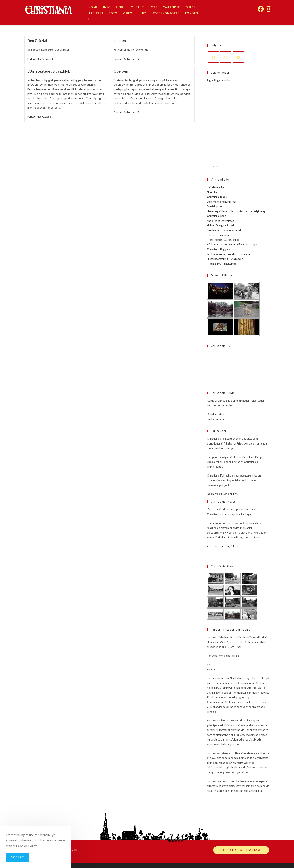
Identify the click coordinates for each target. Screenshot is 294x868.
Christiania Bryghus (218, 249)
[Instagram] (226, 57)
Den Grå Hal (37, 41)
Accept (17, 857)
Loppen (120, 41)
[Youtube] (238, 57)
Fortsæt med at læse (40, 59)
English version (216, 419)
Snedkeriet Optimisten (220, 221)
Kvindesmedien (216, 187)
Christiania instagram (241, 850)
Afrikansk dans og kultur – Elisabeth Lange (232, 244)
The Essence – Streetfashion (224, 240)
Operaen (121, 71)
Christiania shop (217, 216)
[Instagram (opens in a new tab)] (268, 7)
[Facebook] (213, 57)
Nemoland (213, 192)
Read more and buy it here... (224, 546)
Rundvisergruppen (218, 235)
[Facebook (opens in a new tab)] (261, 7)
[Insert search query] (238, 166)
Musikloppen (215, 206)
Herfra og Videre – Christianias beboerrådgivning (236, 211)
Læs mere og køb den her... (223, 494)
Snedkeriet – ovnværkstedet (224, 230)
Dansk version (215, 414)
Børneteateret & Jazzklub (49, 71)
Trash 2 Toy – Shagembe (222, 264)
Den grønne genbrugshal (222, 202)
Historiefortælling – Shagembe (225, 259)
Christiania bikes (217, 197)
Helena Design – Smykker (222, 225)
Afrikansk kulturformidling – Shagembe (230, 254)
